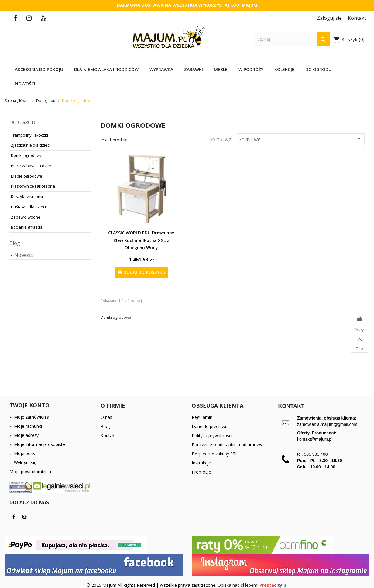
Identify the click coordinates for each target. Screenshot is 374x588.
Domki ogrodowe (27, 155)
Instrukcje (201, 463)
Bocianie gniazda (27, 227)
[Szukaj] (292, 39)
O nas (106, 417)
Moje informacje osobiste (37, 444)
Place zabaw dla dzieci (32, 166)
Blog (15, 243)
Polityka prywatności (212, 435)
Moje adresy (24, 435)
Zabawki (194, 69)
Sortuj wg (301, 139)
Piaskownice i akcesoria (33, 186)
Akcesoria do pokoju (39, 69)
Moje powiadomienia (30, 472)
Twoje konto (29, 405)
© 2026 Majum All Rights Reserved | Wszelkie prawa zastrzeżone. (152, 585)
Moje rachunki (26, 426)
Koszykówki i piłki (27, 196)
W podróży (251, 69)
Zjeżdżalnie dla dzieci (31, 145)
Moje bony (22, 453)
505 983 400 (316, 454)
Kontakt (108, 435)
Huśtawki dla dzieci (28, 207)
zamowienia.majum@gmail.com (327, 424)
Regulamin (202, 417)
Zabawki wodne (26, 217)
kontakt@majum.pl (315, 439)
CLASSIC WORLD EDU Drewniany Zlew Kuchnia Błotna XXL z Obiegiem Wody (141, 240)
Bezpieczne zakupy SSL (215, 454)
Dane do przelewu (210, 426)
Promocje (201, 472)
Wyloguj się (23, 462)
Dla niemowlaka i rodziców (106, 69)
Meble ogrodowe (27, 176)
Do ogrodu (318, 69)
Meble (221, 69)
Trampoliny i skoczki (29, 135)
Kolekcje (284, 69)
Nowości (25, 84)
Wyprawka (161, 69)
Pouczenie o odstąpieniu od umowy (227, 445)
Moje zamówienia (29, 417)
